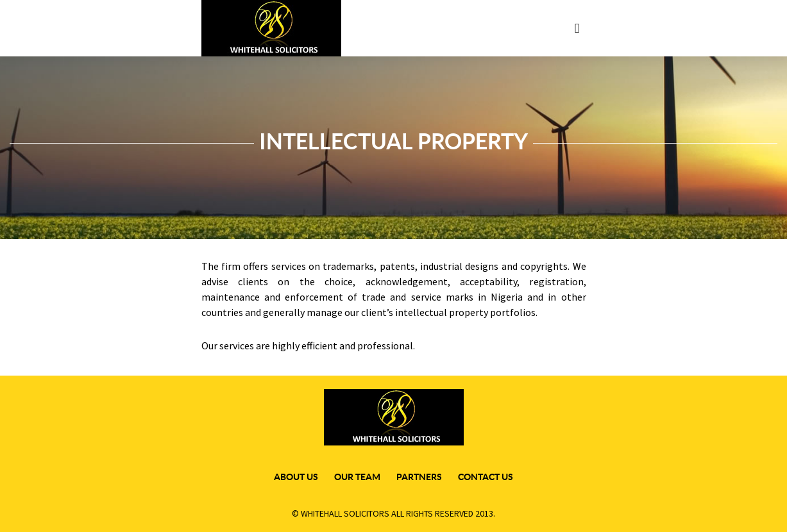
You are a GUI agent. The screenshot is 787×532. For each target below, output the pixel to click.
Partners (419, 477)
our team (357, 477)
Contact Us (486, 477)
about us (296, 477)
